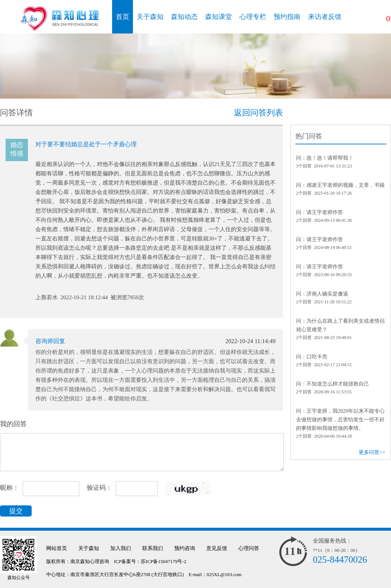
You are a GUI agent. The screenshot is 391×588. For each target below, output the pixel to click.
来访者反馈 (325, 17)
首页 (123, 17)
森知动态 (184, 17)
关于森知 (150, 17)
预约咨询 (185, 548)
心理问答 (249, 548)
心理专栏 (253, 17)
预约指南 (287, 17)
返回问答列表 (258, 113)
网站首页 (57, 548)
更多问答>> (372, 452)
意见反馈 (217, 548)
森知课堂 (219, 17)
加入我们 (121, 548)
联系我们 (153, 548)
